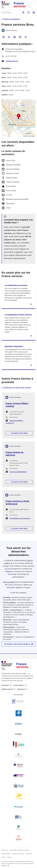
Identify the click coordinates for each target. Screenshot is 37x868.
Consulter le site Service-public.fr (17, 644)
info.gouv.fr (6, 685)
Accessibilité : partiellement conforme (19, 850)
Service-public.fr (10, 582)
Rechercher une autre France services (17, 387)
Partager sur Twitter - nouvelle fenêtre (9, 37)
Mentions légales (6, 854)
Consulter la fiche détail (19, 433)
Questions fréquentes (14, 346)
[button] (19, 116)
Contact (9, 857)
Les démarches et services (16, 285)
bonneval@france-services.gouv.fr (20, 518)
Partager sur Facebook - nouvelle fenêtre (4, 37)
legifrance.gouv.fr (7, 689)
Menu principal (34, 3)
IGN (30, 136)
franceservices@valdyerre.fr (18, 472)
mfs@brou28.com (12, 61)
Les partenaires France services (18, 315)
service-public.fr (19, 685)
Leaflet (25, 136)
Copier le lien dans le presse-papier (26, 37)
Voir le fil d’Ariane (6, 12)
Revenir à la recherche (12, 19)
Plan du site (5, 850)
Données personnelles (18, 854)
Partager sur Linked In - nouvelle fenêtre (15, 37)
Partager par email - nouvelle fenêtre (20, 37)
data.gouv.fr (21, 689)
